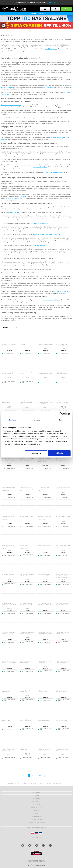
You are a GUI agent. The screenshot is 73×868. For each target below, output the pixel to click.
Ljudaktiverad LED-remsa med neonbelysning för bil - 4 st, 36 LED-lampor (9, 518)
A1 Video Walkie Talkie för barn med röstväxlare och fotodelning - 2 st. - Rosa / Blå (45, 345)
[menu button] (45, 9)
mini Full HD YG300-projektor (39, 223)
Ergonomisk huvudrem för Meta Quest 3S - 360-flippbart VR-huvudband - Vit (45, 749)
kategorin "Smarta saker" (13, 198)
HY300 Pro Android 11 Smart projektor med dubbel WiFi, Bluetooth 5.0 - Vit (44, 460)
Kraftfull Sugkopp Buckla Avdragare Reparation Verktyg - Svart (27, 489)
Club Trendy (36, 805)
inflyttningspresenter (48, 87)
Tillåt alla (59, 453)
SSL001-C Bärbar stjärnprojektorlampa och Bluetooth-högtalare (26, 547)
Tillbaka (4, 31)
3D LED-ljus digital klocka (40, 246)
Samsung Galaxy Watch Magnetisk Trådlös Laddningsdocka (25, 663)
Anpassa (36, 453)
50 (40, 776)
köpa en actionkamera (60, 291)
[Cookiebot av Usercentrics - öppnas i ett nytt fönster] (61, 414)
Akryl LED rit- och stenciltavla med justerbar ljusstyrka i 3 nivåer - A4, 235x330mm (45, 402)
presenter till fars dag (15, 212)
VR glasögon (24, 196)
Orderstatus (36, 802)
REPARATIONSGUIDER (36, 808)
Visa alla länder (37, 837)
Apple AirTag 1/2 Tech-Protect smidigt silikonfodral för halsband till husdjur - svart (9, 749)
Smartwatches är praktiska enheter (11, 105)
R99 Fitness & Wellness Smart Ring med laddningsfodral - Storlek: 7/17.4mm (45, 518)
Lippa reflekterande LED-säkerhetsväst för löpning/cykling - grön (45, 489)
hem (36, 790)
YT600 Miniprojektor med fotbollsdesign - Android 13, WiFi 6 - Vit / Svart (9, 605)
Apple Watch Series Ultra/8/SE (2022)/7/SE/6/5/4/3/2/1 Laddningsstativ (63, 663)
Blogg (36, 813)
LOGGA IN (36, 796)
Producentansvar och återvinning (37, 828)
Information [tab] (36, 420)
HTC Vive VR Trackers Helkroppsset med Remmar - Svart (62, 749)
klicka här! (52, 3)
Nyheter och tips (36, 819)
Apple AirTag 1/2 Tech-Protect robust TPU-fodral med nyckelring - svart (45, 634)
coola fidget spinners (51, 49)
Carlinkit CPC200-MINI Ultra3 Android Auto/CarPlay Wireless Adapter (63, 605)
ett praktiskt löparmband (40, 167)
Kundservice (36, 793)
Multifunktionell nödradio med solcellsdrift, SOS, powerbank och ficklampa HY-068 (10, 345)
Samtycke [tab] (13, 420)
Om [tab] (60, 420)
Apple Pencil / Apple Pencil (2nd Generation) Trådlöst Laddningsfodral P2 (45, 692)
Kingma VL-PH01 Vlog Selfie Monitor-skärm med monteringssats (8, 489)
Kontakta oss (36, 816)
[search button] (56, 9)
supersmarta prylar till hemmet (51, 300)
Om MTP (36, 810)
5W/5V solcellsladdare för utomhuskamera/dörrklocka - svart (26, 402)
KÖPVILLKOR (36, 825)
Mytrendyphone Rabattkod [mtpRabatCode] (37, 822)
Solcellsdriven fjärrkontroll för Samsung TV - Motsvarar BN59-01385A (9, 663)
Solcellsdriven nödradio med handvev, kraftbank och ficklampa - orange (9, 547)
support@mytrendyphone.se (56, 784)
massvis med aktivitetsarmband (54, 172)
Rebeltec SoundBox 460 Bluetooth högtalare (47, 235)
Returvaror (36, 799)
